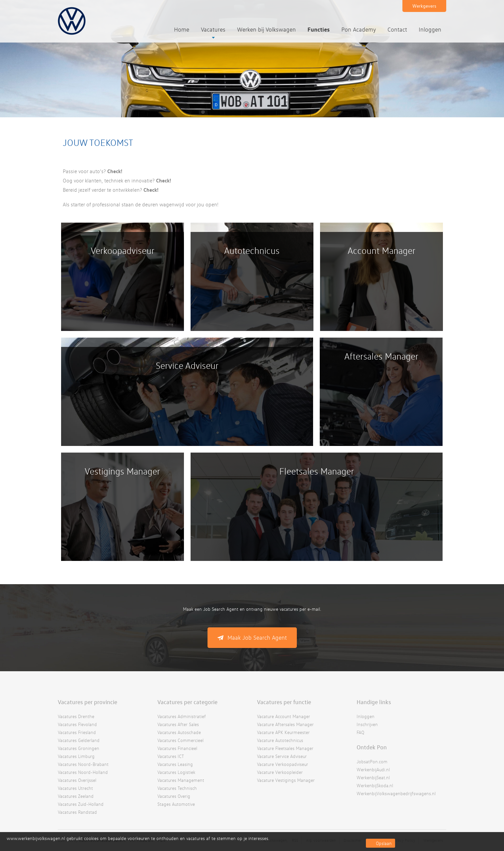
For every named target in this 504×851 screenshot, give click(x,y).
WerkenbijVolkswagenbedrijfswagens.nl (396, 793)
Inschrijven (367, 724)
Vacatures (213, 29)
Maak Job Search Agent (257, 638)
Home (182, 29)
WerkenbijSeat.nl (373, 777)
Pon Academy (359, 29)
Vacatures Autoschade (179, 732)
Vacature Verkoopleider (280, 772)
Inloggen (430, 29)
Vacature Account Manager (284, 716)
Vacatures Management (181, 780)
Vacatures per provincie (87, 702)
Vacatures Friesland (77, 732)
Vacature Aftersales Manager (285, 724)
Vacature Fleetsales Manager (285, 748)
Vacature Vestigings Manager (286, 780)
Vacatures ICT (171, 756)
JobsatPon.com (372, 761)
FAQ (360, 732)
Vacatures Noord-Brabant (83, 764)
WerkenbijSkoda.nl (375, 785)
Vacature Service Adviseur (282, 756)
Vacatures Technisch (177, 788)
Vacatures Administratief (182, 716)
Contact (397, 29)
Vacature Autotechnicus (280, 740)
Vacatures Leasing (175, 764)
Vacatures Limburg (76, 756)
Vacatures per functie (284, 702)
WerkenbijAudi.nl (373, 769)
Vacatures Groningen (79, 748)
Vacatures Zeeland (76, 796)
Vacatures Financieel (177, 748)
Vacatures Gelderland (79, 740)
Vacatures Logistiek (176, 772)
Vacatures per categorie (187, 702)
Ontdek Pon (372, 747)
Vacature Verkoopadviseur (283, 764)
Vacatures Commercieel (180, 740)
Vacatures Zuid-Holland (81, 804)
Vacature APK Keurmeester (283, 732)
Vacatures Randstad (77, 812)
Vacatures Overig (174, 796)
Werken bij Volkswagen (266, 29)
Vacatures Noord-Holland (83, 772)
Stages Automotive (176, 804)
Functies (319, 29)
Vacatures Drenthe (76, 716)
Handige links (374, 702)
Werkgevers (424, 6)
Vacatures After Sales (178, 724)
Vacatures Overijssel (77, 780)
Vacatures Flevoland (77, 724)
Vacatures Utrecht (75, 788)
